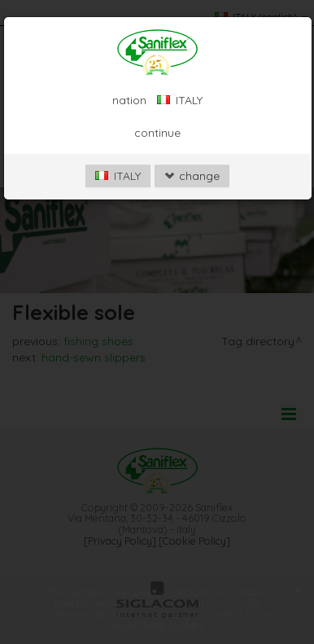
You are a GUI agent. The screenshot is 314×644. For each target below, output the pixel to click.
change (192, 176)
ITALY (118, 176)
